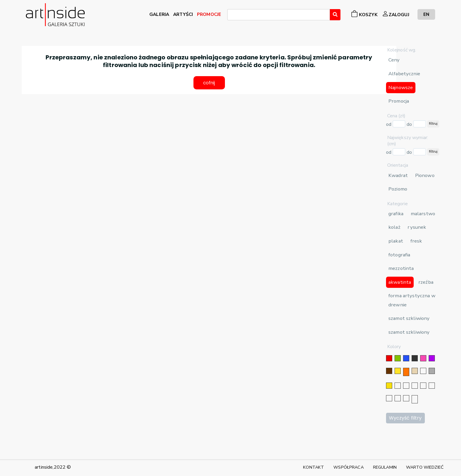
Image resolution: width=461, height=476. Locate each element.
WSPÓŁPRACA (348, 467)
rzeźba (426, 282)
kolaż (394, 227)
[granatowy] (423, 386)
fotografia (399, 255)
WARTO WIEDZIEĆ (425, 467)
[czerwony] (389, 358)
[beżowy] (415, 371)
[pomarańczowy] (406, 372)
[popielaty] (398, 398)
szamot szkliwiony (409, 318)
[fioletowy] (432, 358)
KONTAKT (314, 467)
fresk (416, 241)
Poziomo (398, 189)
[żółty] (398, 371)
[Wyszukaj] (335, 15)
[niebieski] (406, 358)
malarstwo (423, 214)
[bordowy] (406, 398)
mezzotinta (401, 268)
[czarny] (415, 358)
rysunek (417, 227)
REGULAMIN (385, 467)
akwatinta (400, 282)
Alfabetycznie (404, 74)
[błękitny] (432, 386)
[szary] (432, 371)
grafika (396, 214)
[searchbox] (231, 16)
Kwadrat (398, 175)
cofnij (209, 83)
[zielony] (398, 358)
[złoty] (389, 386)
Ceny (394, 60)
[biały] (423, 371)
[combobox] (279, 15)
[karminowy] (389, 398)
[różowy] (423, 358)
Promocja (399, 101)
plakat (396, 241)
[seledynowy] (415, 399)
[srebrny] (398, 386)
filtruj (433, 123)
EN (426, 14)
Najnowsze (401, 87)
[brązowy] (389, 371)
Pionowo (425, 175)
